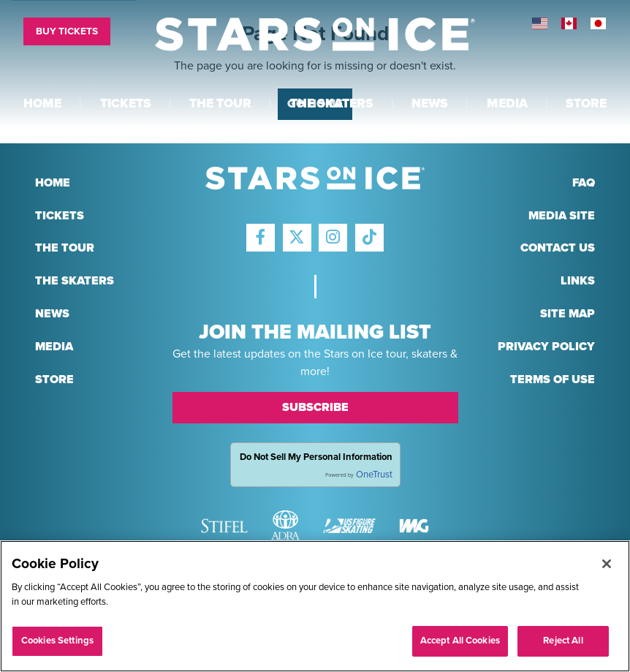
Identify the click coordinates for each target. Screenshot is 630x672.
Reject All (563, 642)
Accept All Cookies (460, 642)
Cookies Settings (57, 642)
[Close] (607, 565)
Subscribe (315, 407)
